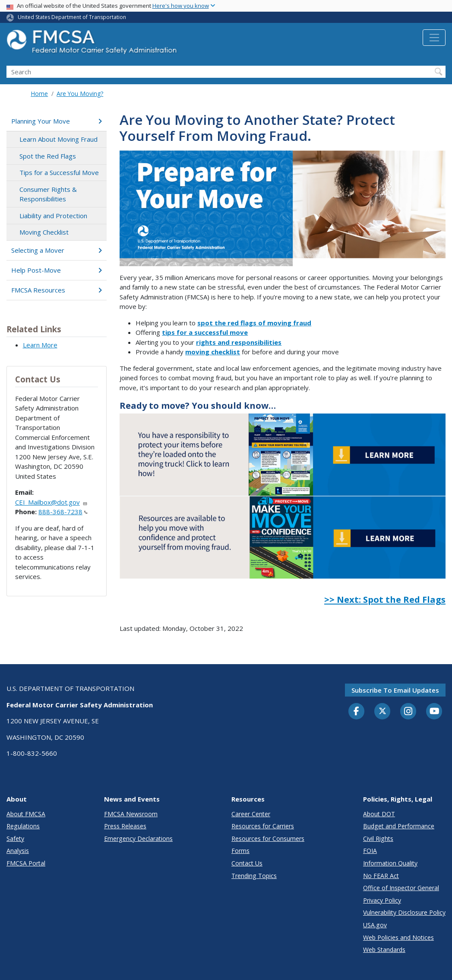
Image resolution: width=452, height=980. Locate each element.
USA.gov (375, 925)
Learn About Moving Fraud (58, 139)
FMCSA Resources (56, 290)
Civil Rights (378, 838)
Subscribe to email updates (395, 690)
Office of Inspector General (401, 888)
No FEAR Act (381, 876)
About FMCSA (26, 814)
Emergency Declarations (138, 838)
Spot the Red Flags (48, 156)
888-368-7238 (63, 512)
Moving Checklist (44, 232)
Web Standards (384, 950)
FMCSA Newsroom (131, 814)
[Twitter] (382, 711)
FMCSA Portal (26, 863)
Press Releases (125, 826)
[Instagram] (408, 712)
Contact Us (247, 863)
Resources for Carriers (263, 826)
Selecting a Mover (56, 250)
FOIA (370, 851)
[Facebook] (357, 712)
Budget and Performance (399, 826)
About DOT (379, 814)
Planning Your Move (56, 121)
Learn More (40, 345)
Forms (240, 851)
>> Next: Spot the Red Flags (385, 600)
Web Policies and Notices (398, 937)
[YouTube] (434, 712)
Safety (15, 838)
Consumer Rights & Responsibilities (48, 194)
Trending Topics (254, 876)
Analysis (18, 851)
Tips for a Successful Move (59, 172)
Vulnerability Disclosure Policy (404, 912)
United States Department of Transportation (72, 17)
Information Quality (390, 863)
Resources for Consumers (268, 838)
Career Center (251, 814)
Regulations (23, 826)
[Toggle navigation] (434, 38)
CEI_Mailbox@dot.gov (51, 502)
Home (39, 94)
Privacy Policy (382, 900)
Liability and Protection (53, 216)
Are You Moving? (80, 94)
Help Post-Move (56, 270)
